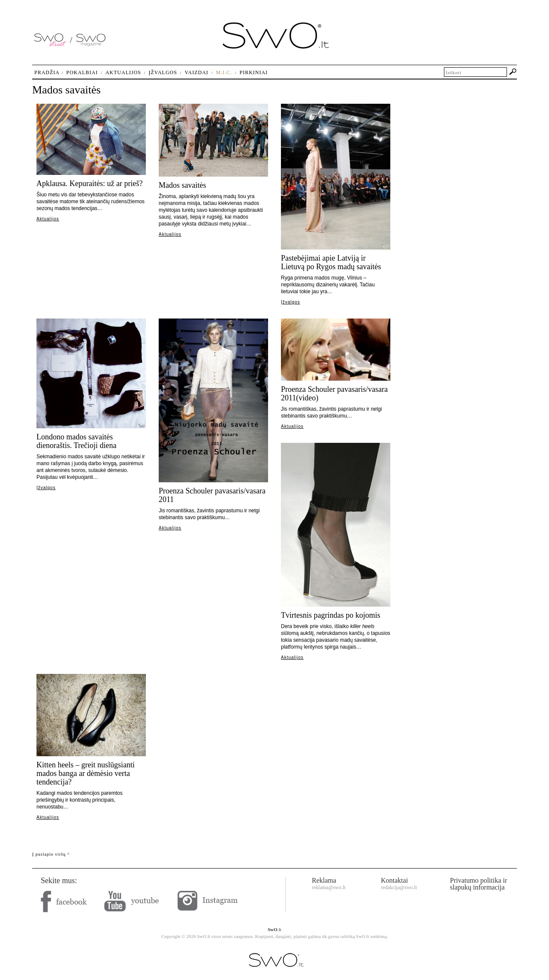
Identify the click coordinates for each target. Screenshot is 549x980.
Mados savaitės (182, 185)
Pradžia (47, 72)
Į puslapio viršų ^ (51, 854)
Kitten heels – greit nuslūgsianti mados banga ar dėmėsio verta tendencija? (86, 773)
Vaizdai (196, 72)
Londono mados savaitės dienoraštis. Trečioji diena (76, 441)
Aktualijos (48, 219)
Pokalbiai (82, 72)
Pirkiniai (254, 72)
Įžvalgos (291, 302)
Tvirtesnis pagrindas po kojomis (330, 615)
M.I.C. (224, 72)
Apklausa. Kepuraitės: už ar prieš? (89, 183)
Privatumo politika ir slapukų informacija (478, 884)
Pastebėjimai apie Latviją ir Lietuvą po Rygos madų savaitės (331, 262)
